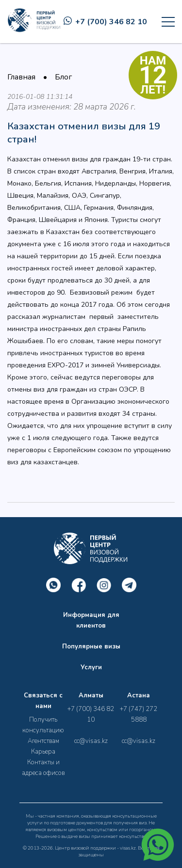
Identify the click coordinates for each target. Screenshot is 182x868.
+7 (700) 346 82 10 (105, 22)
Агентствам (43, 741)
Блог (63, 77)
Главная (21, 77)
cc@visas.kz (91, 741)
